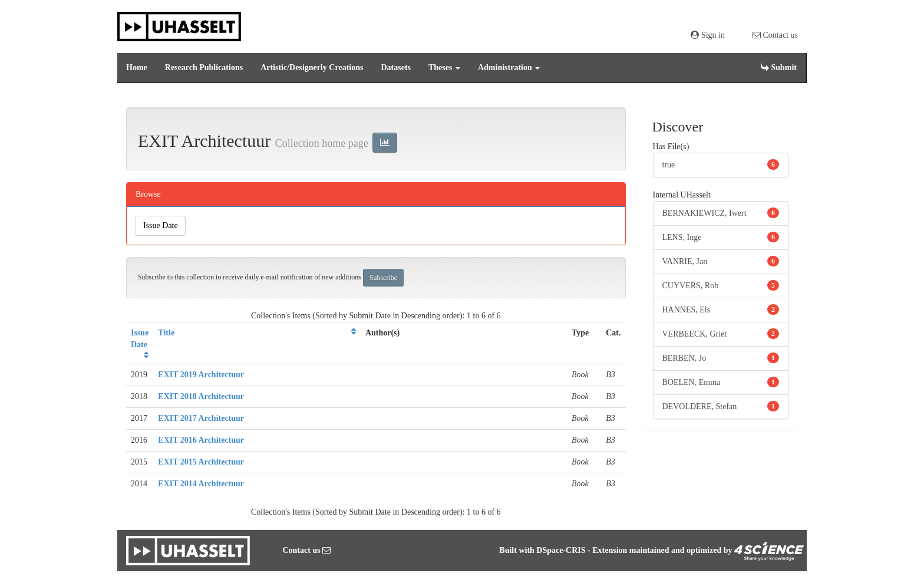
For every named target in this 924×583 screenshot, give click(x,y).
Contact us (775, 35)
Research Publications (204, 67)
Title (166, 333)
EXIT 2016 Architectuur (201, 440)
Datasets (396, 67)
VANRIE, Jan (685, 261)
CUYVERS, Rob (691, 286)
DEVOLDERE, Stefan (700, 406)
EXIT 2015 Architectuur (201, 462)
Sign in (708, 35)
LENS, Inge (682, 237)
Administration (509, 67)
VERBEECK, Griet (695, 334)
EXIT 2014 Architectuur (201, 484)
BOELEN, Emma (692, 382)
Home (137, 67)
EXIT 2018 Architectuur (201, 396)
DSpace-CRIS (561, 550)
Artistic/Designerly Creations (312, 67)
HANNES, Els (687, 310)
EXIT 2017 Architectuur (201, 418)
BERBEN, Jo (684, 358)
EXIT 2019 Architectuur (201, 375)
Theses (444, 67)
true (669, 165)
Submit (779, 67)
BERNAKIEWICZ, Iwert (704, 213)
